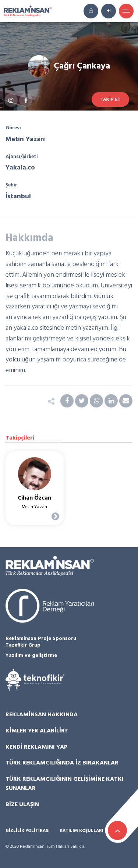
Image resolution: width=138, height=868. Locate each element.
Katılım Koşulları (82, 831)
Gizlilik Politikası (28, 831)
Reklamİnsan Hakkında (42, 715)
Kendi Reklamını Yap (36, 747)
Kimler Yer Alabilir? (37, 731)
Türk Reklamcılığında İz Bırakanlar (62, 763)
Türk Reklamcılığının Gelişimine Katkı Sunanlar (65, 784)
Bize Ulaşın (22, 805)
